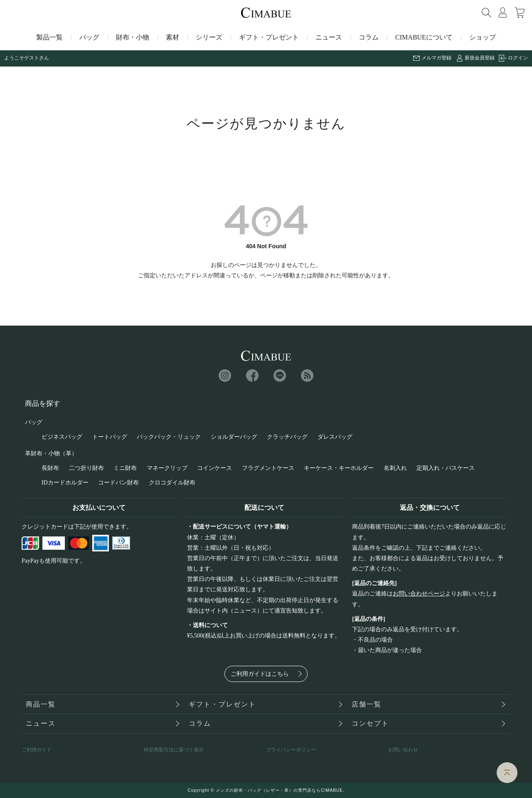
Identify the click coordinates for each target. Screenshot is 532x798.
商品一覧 (41, 704)
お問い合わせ (403, 750)
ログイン (518, 58)
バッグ (89, 37)
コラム (369, 37)
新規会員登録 (480, 58)
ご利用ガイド (37, 750)
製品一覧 (49, 37)
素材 (172, 37)
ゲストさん (37, 58)
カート (520, 12)
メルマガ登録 (436, 58)
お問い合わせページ (419, 594)
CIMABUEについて (424, 37)
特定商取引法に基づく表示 (174, 750)
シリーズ (209, 37)
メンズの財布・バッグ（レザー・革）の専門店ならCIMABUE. (280, 790)
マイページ (503, 12)
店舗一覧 (367, 704)
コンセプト (370, 723)
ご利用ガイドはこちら (260, 674)
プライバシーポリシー (291, 750)
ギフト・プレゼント (269, 37)
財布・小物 (133, 37)
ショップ (483, 37)
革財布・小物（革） (51, 453)
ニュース (329, 37)
